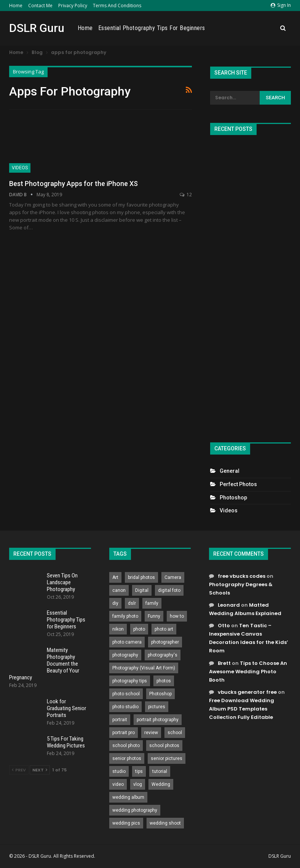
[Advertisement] (251, 285)
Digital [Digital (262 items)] (142, 590)
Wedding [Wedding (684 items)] (161, 784)
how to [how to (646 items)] (177, 616)
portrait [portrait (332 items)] (120, 720)
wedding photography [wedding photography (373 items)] (135, 810)
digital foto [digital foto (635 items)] (169, 590)
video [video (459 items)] (118, 784)
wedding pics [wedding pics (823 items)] (126, 823)
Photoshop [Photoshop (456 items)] (160, 694)
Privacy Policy (73, 6)
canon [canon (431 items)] (119, 590)
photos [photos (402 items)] (164, 681)
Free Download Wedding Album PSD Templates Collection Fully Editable (242, 709)
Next (40, 770)
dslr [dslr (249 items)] (132, 603)
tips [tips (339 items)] (139, 771)
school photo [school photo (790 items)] (126, 746)
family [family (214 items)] (152, 603)
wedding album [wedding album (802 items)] (128, 797)
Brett (224, 663)
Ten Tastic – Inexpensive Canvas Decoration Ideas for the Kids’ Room (249, 638)
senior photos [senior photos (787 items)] (127, 758)
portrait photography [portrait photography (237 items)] (158, 720)
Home (16, 6)
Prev (19, 770)
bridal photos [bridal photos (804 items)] (141, 577)
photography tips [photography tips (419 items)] (130, 681)
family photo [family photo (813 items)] (125, 616)
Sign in (281, 5)
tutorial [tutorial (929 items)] (160, 771)
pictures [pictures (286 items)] (157, 707)
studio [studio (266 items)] (119, 771)
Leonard (229, 605)
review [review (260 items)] (151, 733)
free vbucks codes (242, 576)
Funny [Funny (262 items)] (154, 616)
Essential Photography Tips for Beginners (201, 28)
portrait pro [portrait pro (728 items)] (124, 733)
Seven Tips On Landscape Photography (62, 582)
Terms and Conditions (117, 6)
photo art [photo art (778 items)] (164, 629)
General (230, 471)
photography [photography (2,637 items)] (125, 655)
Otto (224, 626)
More (266, 28)
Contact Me (40, 6)
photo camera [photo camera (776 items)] (127, 642)
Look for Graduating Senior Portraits (66, 708)
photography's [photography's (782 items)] (163, 655)
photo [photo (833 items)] (139, 629)
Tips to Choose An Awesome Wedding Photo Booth (248, 672)
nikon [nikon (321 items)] (118, 629)
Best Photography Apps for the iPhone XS (73, 184)
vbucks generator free (247, 692)
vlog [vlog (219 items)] (138, 784)
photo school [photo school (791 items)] (126, 694)
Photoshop (233, 498)
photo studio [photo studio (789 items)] (125, 707)
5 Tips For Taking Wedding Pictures (66, 742)
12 (186, 195)
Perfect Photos (238, 484)
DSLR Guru (37, 28)
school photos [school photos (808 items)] (164, 746)
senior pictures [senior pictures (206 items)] (167, 758)
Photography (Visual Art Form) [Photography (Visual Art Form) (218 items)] (144, 668)
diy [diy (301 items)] (115, 603)
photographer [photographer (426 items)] (165, 642)
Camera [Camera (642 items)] (173, 577)
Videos (20, 168)
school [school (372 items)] (175, 733)
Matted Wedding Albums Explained (245, 609)
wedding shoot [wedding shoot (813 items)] (165, 823)
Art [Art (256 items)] (115, 577)
